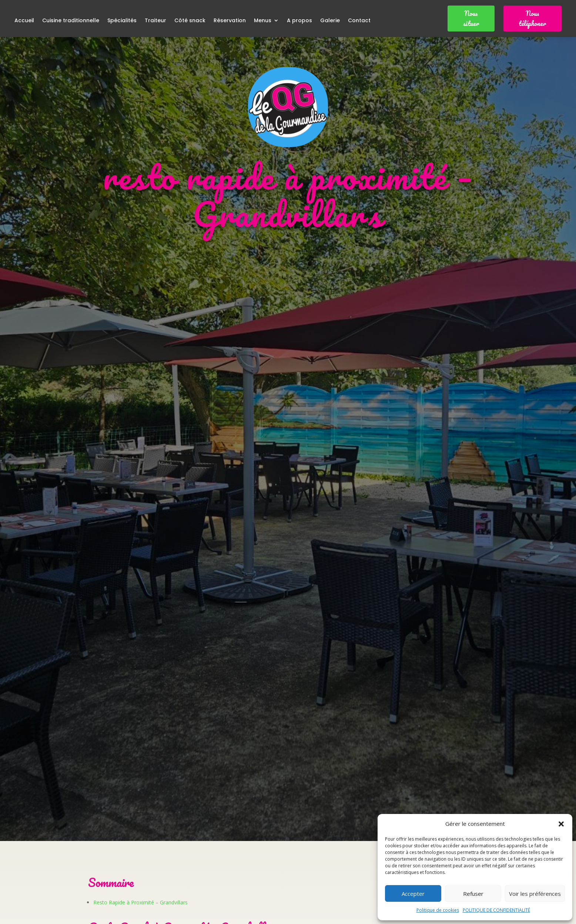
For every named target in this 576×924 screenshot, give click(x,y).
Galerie (330, 21)
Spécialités (122, 21)
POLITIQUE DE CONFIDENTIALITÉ (496, 910)
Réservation (230, 21)
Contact (359, 21)
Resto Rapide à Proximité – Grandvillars (140, 902)
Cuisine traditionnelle (71, 21)
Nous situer (471, 18)
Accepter (413, 894)
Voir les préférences (535, 894)
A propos (299, 21)
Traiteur (155, 21)
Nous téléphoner (532, 18)
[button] (561, 824)
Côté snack (190, 21)
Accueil (24, 21)
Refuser (473, 894)
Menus (263, 21)
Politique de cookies (438, 910)
